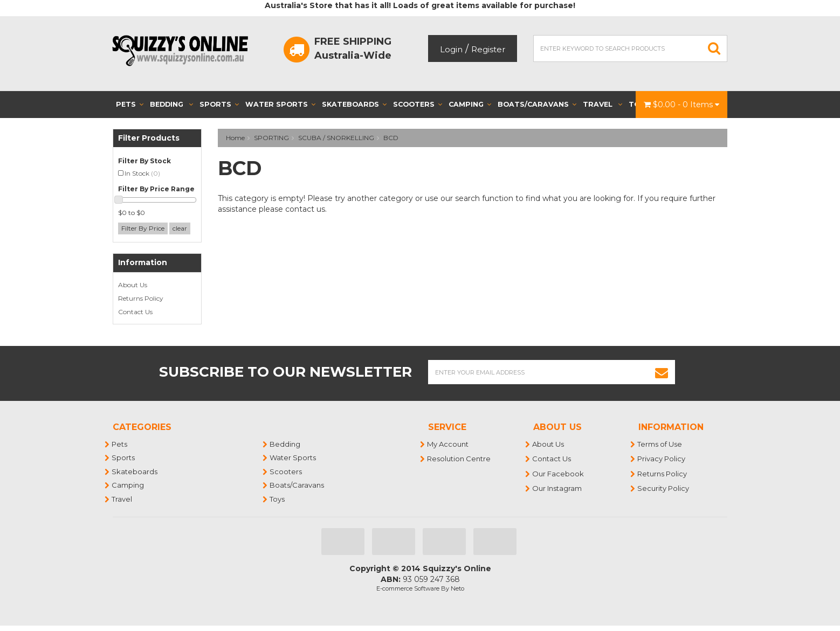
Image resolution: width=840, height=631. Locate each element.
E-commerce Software (408, 588)
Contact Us (135, 312)
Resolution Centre (459, 459)
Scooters (418, 104)
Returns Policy (141, 298)
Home (235, 138)
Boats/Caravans (537, 104)
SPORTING (271, 138)
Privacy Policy (662, 459)
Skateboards (354, 104)
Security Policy (664, 488)
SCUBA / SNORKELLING (336, 138)
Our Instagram (557, 488)
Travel (603, 104)
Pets (130, 104)
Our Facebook (559, 474)
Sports (219, 104)
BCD (391, 138)
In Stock (142, 173)
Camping (470, 104)
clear (180, 228)
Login (451, 49)
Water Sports (280, 104)
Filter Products (149, 138)
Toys (278, 499)
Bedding (171, 104)
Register (488, 49)
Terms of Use (660, 444)
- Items (681, 105)
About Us (133, 285)
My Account (448, 444)
